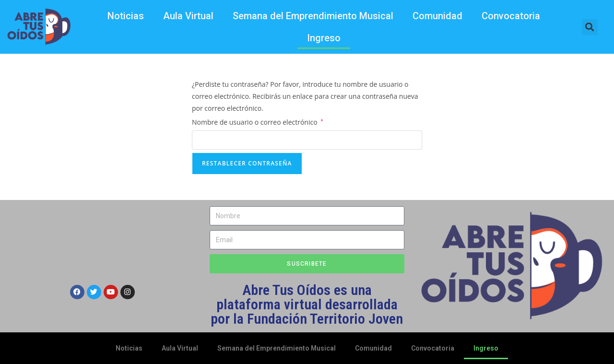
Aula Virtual (188, 16)
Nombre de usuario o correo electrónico (258, 121)
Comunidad (437, 16)
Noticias (126, 16)
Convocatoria (511, 16)
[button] (590, 27)
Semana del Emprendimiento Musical (313, 16)
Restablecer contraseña (247, 163)
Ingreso (324, 38)
